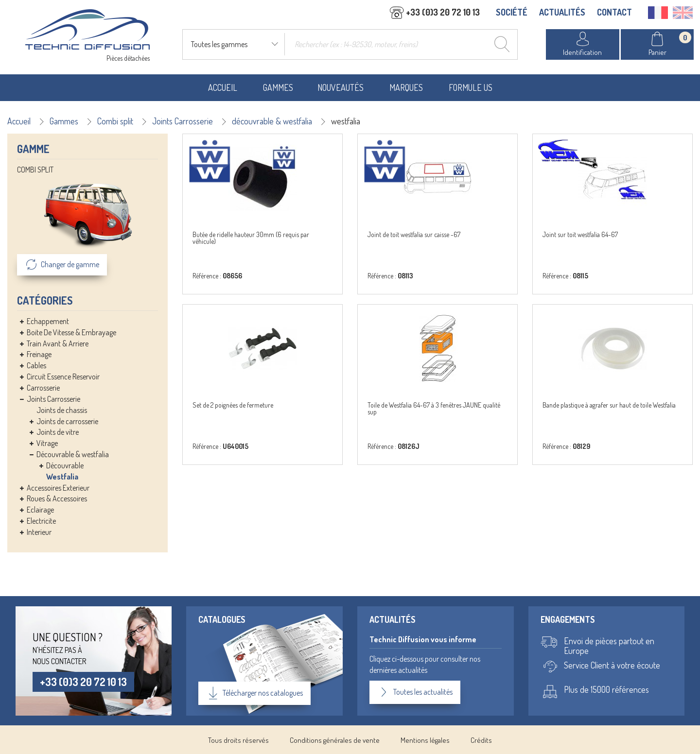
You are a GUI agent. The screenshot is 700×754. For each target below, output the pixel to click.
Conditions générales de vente (335, 739)
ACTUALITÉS (562, 13)
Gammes (278, 86)
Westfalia (62, 476)
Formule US (471, 86)
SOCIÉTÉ (512, 13)
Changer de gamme (62, 264)
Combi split (115, 120)
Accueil (223, 86)
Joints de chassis (62, 409)
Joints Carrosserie (183, 120)
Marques (406, 86)
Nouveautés (341, 86)
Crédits (481, 739)
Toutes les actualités (415, 691)
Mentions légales (425, 739)
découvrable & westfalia (272, 120)
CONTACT (614, 13)
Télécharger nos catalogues (255, 692)
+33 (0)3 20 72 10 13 (85, 681)
